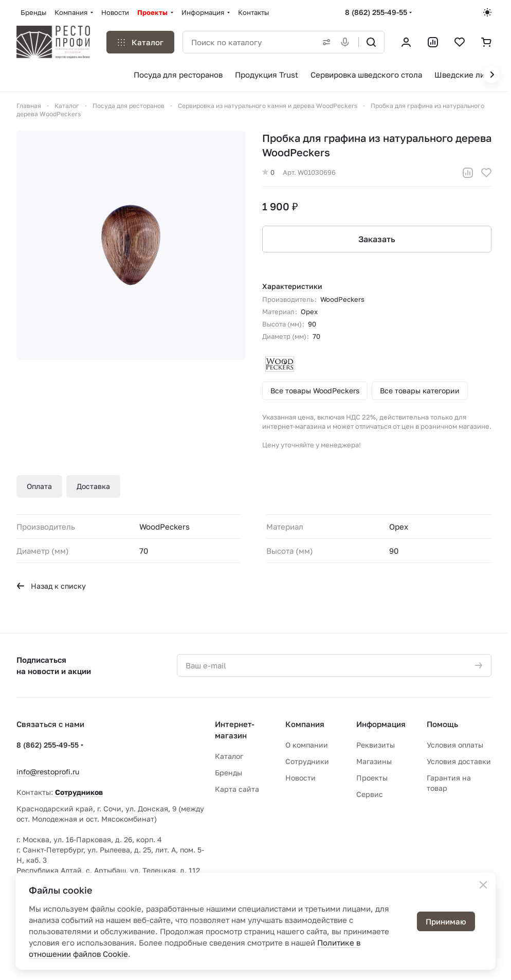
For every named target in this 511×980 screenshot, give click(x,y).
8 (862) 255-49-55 (376, 12)
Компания (305, 724)
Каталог (229, 756)
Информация (381, 724)
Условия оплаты (455, 745)
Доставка (93, 486)
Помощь (442, 724)
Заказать (377, 239)
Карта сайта (237, 789)
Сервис (370, 794)
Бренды (229, 773)
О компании (307, 745)
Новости (300, 778)
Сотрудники (307, 761)
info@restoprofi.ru (48, 772)
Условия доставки (459, 761)
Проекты (372, 778)
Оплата (39, 486)
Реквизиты (376, 745)
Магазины (374, 761)
